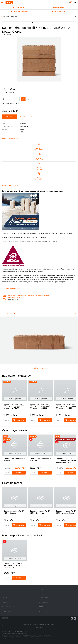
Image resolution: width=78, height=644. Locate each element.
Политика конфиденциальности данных (14, 634)
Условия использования (44, 635)
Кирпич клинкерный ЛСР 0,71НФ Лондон (14, 512)
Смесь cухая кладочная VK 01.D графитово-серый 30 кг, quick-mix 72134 (66, 406)
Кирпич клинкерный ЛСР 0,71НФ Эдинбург (40, 512)
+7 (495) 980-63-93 (39, 627)
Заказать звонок (26, 117)
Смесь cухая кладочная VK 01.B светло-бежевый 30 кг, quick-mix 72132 (40, 406)
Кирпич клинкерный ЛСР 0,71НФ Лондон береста (66, 512)
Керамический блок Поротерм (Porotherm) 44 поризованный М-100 (66, 461)
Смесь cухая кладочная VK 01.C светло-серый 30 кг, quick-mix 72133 (14, 406)
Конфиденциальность (29, 635)
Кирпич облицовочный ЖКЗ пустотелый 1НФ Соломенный (13, 566)
